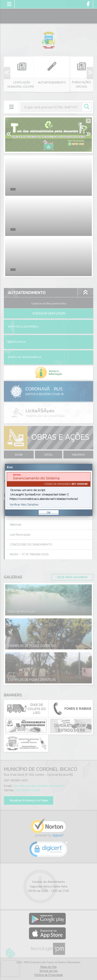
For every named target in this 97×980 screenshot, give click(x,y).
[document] (49, 490)
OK (49, 513)
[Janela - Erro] (49, 490)
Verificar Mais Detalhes (24, 505)
